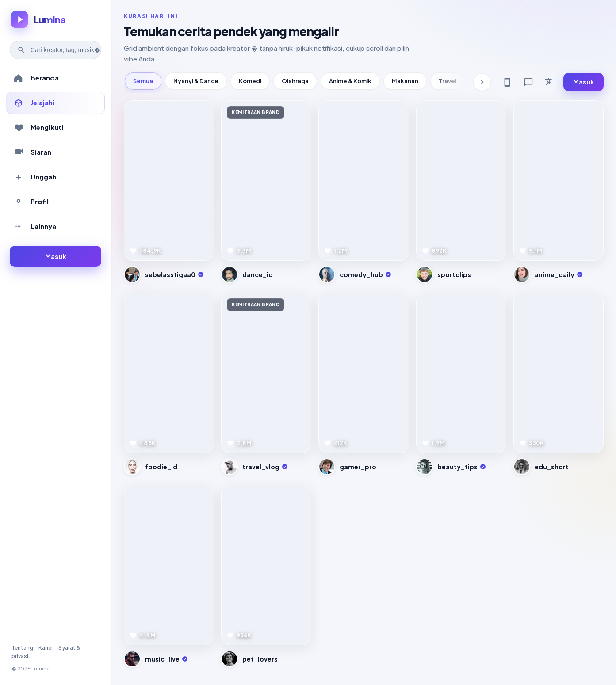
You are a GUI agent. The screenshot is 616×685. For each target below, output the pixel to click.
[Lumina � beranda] (38, 19)
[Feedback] (528, 82)
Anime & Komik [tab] (350, 81)
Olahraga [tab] (295, 81)
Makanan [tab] (405, 81)
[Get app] (507, 82)
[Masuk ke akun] (55, 257)
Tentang (22, 648)
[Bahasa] (550, 82)
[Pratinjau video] (169, 181)
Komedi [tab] (250, 81)
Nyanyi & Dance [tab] (196, 81)
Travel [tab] (448, 81)
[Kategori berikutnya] (482, 82)
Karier (46, 648)
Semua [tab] (143, 81)
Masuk (583, 82)
